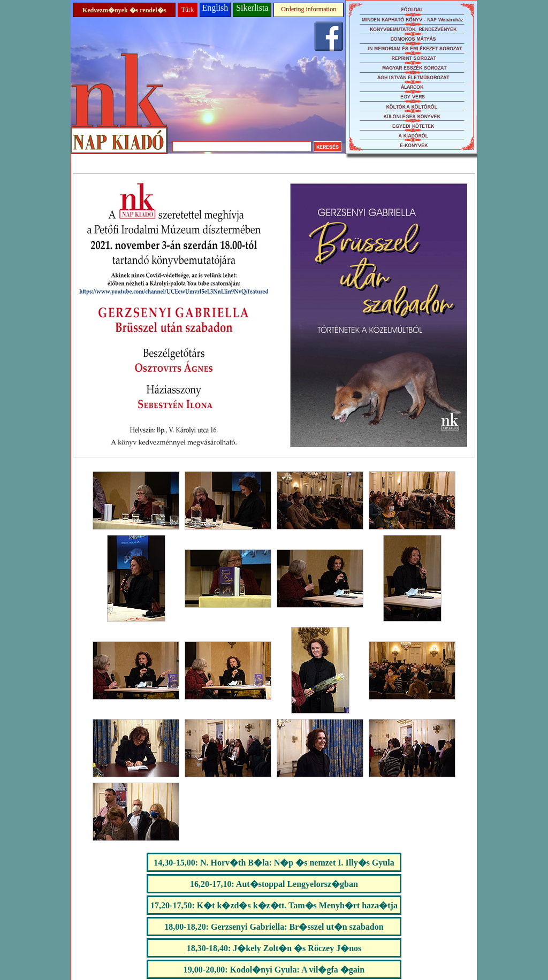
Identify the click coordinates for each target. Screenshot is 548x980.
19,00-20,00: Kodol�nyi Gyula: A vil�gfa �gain (274, 970)
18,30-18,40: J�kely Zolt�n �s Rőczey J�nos (274, 948)
